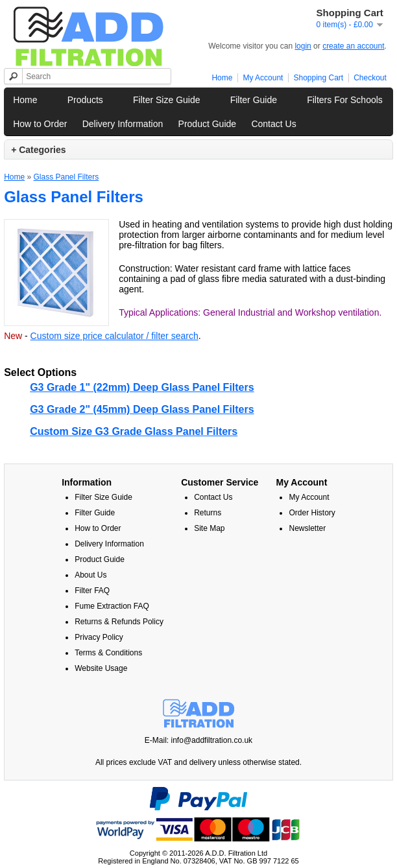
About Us (90, 575)
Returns (208, 513)
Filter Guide (254, 100)
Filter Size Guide (166, 100)
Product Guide (208, 124)
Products (85, 100)
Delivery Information (123, 124)
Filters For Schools (345, 100)
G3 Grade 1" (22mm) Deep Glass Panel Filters (142, 387)
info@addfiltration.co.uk (212, 740)
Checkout (370, 78)
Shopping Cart (318, 78)
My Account (263, 78)
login (303, 46)
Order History (312, 513)
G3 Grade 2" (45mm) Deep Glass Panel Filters (142, 409)
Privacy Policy (99, 637)
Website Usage (101, 668)
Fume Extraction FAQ (112, 606)
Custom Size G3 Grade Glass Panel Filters (134, 431)
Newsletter (307, 528)
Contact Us (273, 124)
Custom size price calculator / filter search (114, 336)
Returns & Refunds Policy (119, 622)
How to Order (40, 124)
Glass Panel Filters (66, 177)
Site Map (209, 528)
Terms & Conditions (108, 653)
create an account (353, 46)
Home (222, 78)
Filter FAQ (92, 591)
